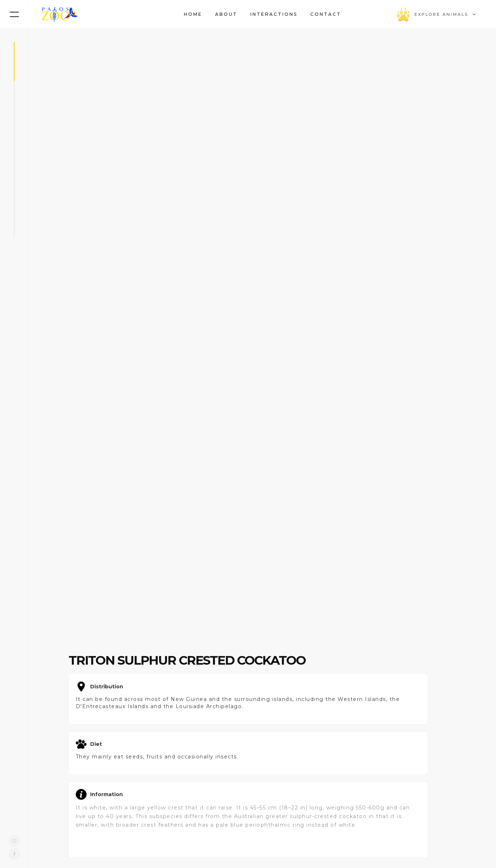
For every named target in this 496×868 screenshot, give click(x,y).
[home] (60, 14)
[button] (352, 14)
